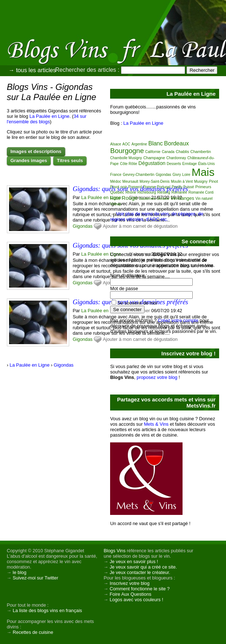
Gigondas (83, 226)
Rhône (131, 192)
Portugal (164, 187)
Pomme (149, 187)
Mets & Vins (156, 424)
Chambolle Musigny (126, 158)
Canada (168, 152)
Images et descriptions (36, 151)
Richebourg (147, 192)
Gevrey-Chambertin (139, 175)
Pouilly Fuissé (183, 187)
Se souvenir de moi (137, 303)
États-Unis (206, 164)
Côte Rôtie (128, 164)
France (116, 175)
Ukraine (163, 199)
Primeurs (203, 187)
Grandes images (29, 160)
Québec (117, 192)
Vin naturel (204, 199)
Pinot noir (118, 187)
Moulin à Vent (182, 181)
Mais (203, 172)
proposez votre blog (157, 377)
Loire (186, 175)
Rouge (130, 198)
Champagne (154, 158)
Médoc (116, 181)
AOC (126, 144)
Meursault (130, 181)
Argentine (139, 144)
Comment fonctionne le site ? (140, 589)
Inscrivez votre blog (130, 583)
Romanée (179, 192)
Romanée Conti (201, 192)
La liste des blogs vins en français (47, 610)
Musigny (201, 181)
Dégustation (152, 163)
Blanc (155, 143)
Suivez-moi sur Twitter (35, 578)
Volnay (116, 204)
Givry (177, 175)
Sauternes (147, 199)
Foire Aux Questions (131, 594)
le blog (20, 572)
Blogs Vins (114, 551)
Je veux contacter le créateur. (140, 572)
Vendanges (182, 198)
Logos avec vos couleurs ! (137, 600)
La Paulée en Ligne (49, 116)
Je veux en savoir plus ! (134, 562)
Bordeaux (177, 143)
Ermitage (189, 164)
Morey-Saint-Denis (154, 181)
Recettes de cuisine (33, 632)
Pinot (214, 181)
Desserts (174, 164)
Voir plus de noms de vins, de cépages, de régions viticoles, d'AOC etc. (157, 216)
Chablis (182, 152)
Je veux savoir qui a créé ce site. (143, 567)
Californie (153, 152)
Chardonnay (176, 158)
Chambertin (200, 152)
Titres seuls (70, 160)
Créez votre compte (178, 320)
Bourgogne (127, 151)
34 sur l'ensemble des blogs (47, 119)
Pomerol (135, 187)
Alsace (116, 144)
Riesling (164, 192)
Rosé (115, 198)
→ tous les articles (32, 70)
